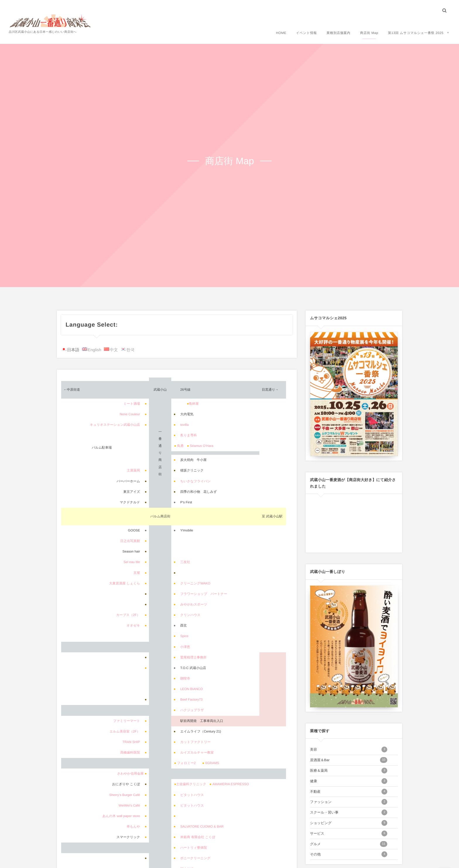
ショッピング (349, 823)
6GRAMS (212, 763)
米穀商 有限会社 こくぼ (198, 837)
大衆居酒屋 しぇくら (125, 584)
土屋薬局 (133, 471)
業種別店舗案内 (338, 33)
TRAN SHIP (131, 742)
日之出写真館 (130, 541)
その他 (349, 854)
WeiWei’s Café (129, 806)
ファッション (349, 802)
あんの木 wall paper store (121, 816)
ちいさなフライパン (196, 481)
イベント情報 (306, 33)
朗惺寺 (185, 679)
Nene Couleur (130, 414)
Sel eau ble (132, 562)
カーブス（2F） (128, 615)
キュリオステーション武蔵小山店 (115, 425)
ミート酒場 (132, 404)
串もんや (133, 827)
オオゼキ (133, 626)
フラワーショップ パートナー (204, 594)
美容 (349, 749)
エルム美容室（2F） (125, 732)
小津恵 (185, 647)
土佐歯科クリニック (191, 784)
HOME (281, 33)
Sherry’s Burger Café (125, 795)
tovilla (185, 425)
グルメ (349, 844)
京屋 (137, 573)
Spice (184, 636)
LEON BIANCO (192, 689)
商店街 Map (369, 33)
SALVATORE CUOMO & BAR (202, 827)
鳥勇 (180, 446)
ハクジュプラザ (192, 710)
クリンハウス (190, 615)
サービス (349, 833)
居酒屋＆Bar (349, 760)
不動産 (349, 792)
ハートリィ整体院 (194, 848)
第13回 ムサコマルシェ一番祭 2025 (416, 33)
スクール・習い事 (349, 812)
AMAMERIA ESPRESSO (231, 784)
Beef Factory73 (191, 700)
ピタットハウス (192, 795)
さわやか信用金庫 (130, 774)
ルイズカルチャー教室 (197, 753)
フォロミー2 (186, 763)
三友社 (185, 562)
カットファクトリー (196, 742)
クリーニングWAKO (195, 584)
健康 (349, 781)
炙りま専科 (189, 435)
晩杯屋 (194, 404)
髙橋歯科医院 (130, 753)
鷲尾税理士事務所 (193, 658)
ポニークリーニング (195, 858)
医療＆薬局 (349, 771)
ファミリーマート (127, 721)
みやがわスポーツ (194, 605)
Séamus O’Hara (202, 446)
